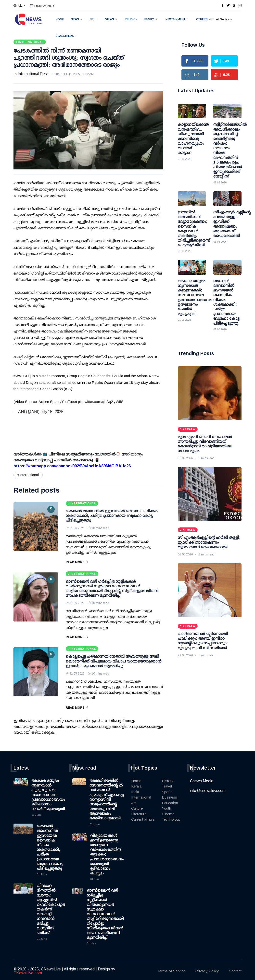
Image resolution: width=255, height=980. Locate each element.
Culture (137, 808)
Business (169, 797)
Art (134, 803)
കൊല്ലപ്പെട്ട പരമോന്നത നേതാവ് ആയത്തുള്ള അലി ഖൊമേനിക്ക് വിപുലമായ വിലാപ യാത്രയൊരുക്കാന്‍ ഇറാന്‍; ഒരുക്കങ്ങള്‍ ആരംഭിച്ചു (114, 661)
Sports (167, 792)
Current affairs (143, 819)
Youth (166, 808)
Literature (139, 814)
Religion (131, 19)
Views (110, 19)
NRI (92, 19)
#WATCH (21, 376)
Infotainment (175, 19)
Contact (235, 971)
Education (170, 803)
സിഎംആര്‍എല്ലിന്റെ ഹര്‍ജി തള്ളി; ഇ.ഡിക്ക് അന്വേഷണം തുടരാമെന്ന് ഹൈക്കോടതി (209, 542)
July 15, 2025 (52, 412)
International (141, 797)
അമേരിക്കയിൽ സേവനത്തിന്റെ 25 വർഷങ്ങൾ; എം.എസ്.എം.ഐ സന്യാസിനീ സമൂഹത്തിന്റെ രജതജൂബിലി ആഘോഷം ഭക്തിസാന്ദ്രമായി (107, 799)
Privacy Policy (207, 971)
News (75, 19)
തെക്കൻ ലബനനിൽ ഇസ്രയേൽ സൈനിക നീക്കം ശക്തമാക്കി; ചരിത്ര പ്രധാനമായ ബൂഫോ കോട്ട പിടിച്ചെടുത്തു (112, 516)
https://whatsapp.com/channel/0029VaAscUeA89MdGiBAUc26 (72, 466)
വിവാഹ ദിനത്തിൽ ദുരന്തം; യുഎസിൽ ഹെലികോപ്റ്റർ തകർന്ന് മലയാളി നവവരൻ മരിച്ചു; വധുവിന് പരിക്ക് (51, 909)
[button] (19, 6)
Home (60, 19)
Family (149, 19)
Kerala (136, 786)
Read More (77, 562)
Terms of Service (171, 971)
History (168, 781)
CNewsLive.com (28, 973)
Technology (171, 819)
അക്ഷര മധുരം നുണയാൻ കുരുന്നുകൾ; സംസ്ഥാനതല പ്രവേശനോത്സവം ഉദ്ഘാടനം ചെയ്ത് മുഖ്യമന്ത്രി (48, 795)
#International (28, 475)
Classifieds (65, 36)
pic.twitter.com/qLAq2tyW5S (101, 402)
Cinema (168, 814)
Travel (167, 786)
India (135, 792)
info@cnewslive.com (208, 791)
